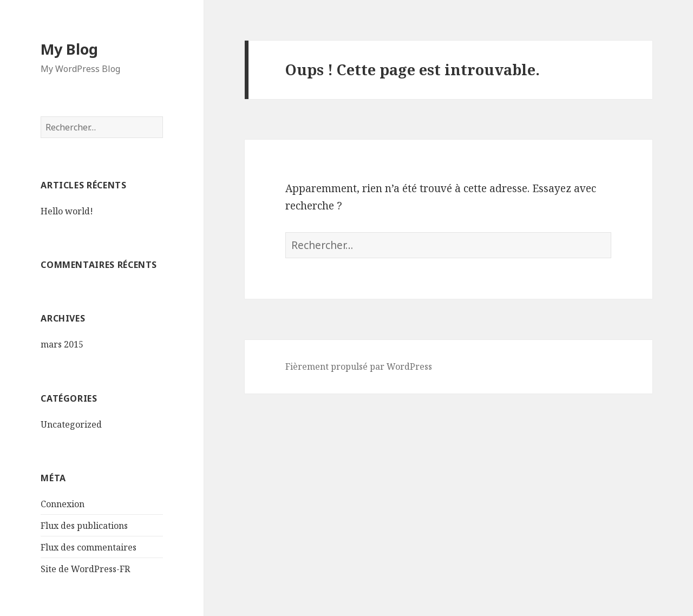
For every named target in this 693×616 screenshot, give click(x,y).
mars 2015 (62, 344)
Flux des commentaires (89, 547)
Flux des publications (84, 526)
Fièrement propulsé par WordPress (359, 366)
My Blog (69, 49)
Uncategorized (71, 424)
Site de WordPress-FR (85, 569)
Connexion (63, 504)
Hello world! (67, 211)
